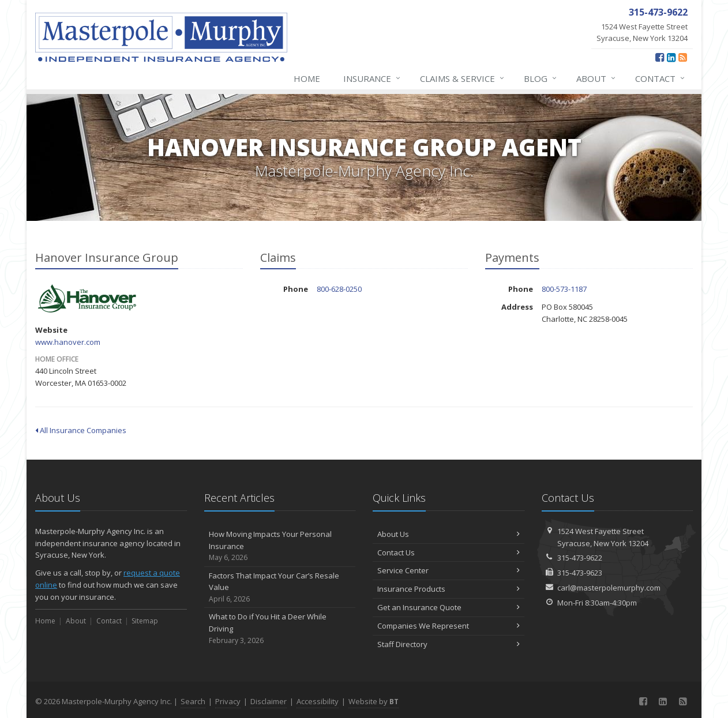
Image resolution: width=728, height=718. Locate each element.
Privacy (228, 701)
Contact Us (449, 552)
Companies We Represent (449, 626)
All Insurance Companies (81, 430)
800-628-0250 (339, 289)
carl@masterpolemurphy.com (609, 588)
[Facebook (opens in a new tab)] (660, 57)
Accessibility (318, 701)
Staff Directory (449, 644)
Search (193, 701)
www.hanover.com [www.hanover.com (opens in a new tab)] (68, 342)
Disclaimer (269, 701)
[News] (683, 57)
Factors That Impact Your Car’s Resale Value (280, 588)
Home (307, 78)
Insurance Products (449, 589)
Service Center (449, 570)
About (596, 78)
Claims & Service (463, 78)
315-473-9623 (580, 573)
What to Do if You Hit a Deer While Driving (280, 629)
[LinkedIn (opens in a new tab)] (671, 57)
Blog (541, 78)
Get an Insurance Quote (449, 607)
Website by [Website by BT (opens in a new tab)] (374, 701)
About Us (449, 534)
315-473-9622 (580, 558)
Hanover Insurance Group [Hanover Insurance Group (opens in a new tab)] (87, 299)
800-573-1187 (564, 289)
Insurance (372, 78)
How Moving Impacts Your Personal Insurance (280, 546)
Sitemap (145, 621)
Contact (661, 78)
